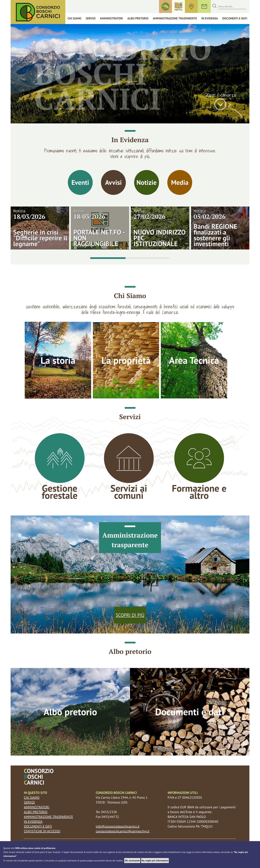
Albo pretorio (36, 812)
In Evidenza (210, 18)
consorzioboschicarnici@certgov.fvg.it (122, 831)
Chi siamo (74, 18)
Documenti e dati (235, 18)
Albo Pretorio (138, 18)
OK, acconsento (132, 861)
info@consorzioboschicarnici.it (118, 826)
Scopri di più (130, 615)
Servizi (91, 18)
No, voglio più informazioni (155, 861)
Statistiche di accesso (42, 831)
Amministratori (112, 18)
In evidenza (33, 822)
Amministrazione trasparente (175, 18)
